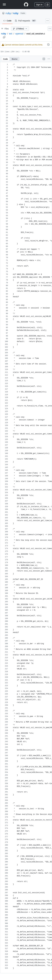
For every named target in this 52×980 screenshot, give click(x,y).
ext (11, 34)
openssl (19, 34)
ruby (8, 13)
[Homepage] (26, 5)
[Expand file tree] (5, 29)
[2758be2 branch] (20, 29)
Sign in (39, 5)
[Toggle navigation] (4, 4)
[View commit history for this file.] (48, 45)
